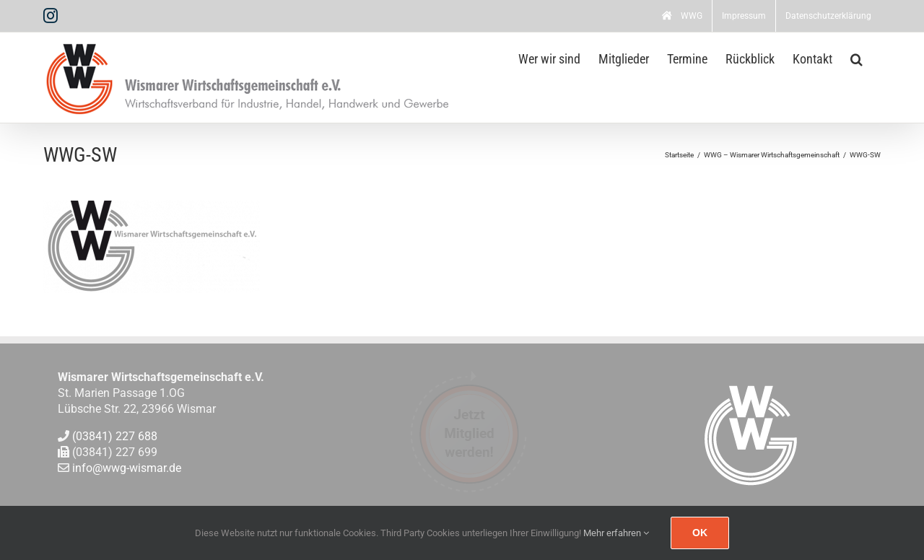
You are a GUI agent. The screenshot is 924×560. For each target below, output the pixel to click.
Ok (700, 533)
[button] (857, 58)
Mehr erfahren (616, 533)
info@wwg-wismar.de (127, 469)
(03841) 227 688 (115, 436)
